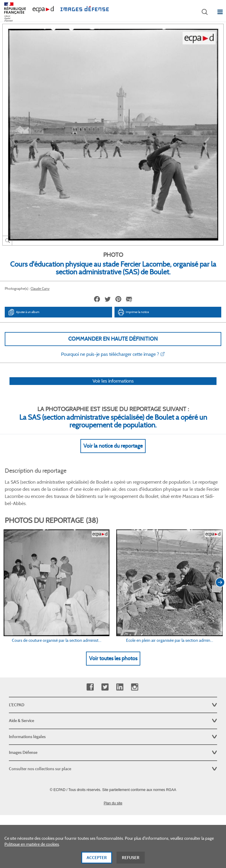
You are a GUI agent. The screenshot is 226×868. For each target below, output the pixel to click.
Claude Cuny (40, 288)
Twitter (105, 687)
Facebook (90, 687)
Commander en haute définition (113, 339)
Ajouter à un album (24, 312)
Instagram (135, 687)
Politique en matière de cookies (32, 846)
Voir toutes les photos (113, 658)
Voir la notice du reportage (113, 446)
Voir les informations (113, 381)
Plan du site (113, 803)
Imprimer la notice (133, 312)
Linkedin (120, 687)
